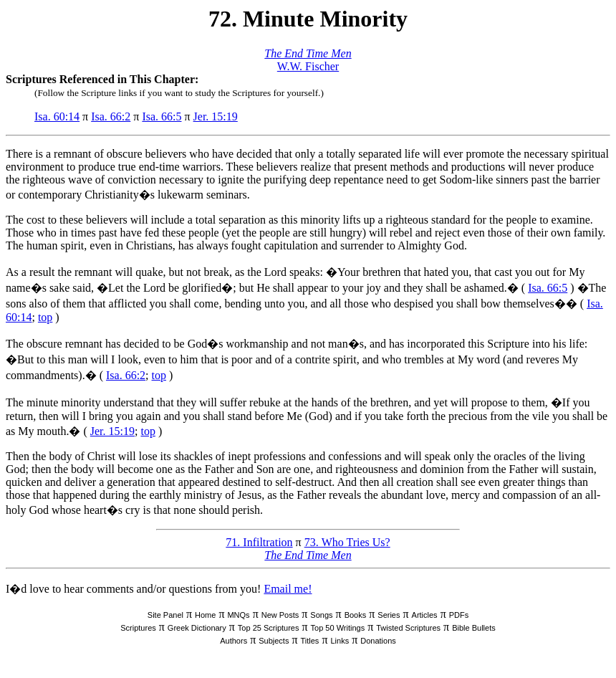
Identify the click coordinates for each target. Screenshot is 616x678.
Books (356, 615)
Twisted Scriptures (408, 628)
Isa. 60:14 (57, 116)
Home (205, 615)
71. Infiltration (259, 542)
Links (340, 641)
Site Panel (165, 615)
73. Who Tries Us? (347, 542)
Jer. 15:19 (216, 116)
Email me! (288, 589)
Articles (425, 615)
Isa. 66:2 (111, 116)
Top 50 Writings (338, 628)
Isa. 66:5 (162, 116)
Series (389, 615)
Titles (310, 641)
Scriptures (138, 628)
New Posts (280, 615)
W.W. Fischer (308, 66)
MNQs (238, 615)
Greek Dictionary (197, 628)
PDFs (459, 615)
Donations (378, 641)
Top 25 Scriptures (269, 628)
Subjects (274, 641)
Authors (234, 641)
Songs (321, 615)
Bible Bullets (474, 628)
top (45, 317)
